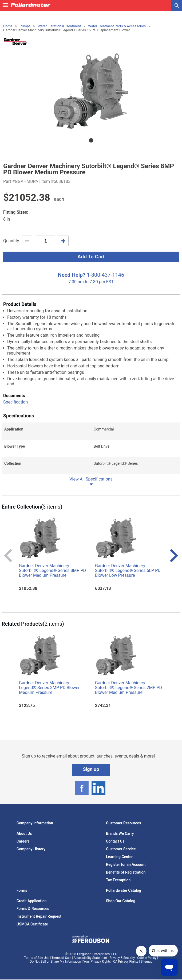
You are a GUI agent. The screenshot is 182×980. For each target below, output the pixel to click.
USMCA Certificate (32, 924)
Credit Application (31, 901)
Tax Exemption (118, 880)
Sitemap (147, 962)
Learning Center (119, 857)
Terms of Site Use (37, 958)
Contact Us (115, 841)
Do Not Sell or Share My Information (55, 962)
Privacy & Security (122, 958)
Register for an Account (126, 864)
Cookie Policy (147, 958)
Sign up (91, 769)
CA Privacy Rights (126, 962)
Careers (23, 841)
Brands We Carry (120, 833)
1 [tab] (91, 140)
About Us (24, 833)
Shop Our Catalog (121, 901)
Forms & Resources (33, 909)
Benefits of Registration (126, 872)
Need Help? (72, 275)
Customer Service (121, 849)
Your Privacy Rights (97, 962)
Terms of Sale (61, 958)
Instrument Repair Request (39, 916)
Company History (31, 849)
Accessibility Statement (90, 958)
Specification (15, 402)
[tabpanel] (91, 91)
